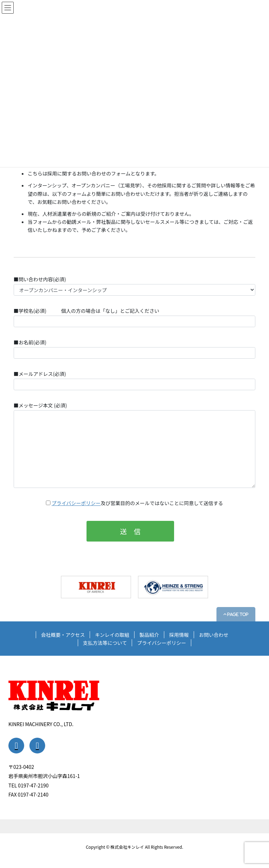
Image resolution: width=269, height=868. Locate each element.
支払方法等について (105, 643)
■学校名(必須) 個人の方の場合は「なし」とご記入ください (134, 317)
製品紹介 (149, 635)
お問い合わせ (214, 635)
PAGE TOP (237, 614)
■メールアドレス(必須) (134, 380)
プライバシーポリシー (76, 503)
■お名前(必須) (134, 349)
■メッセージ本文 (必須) (134, 445)
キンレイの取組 (112, 635)
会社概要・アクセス (63, 635)
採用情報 (179, 635)
